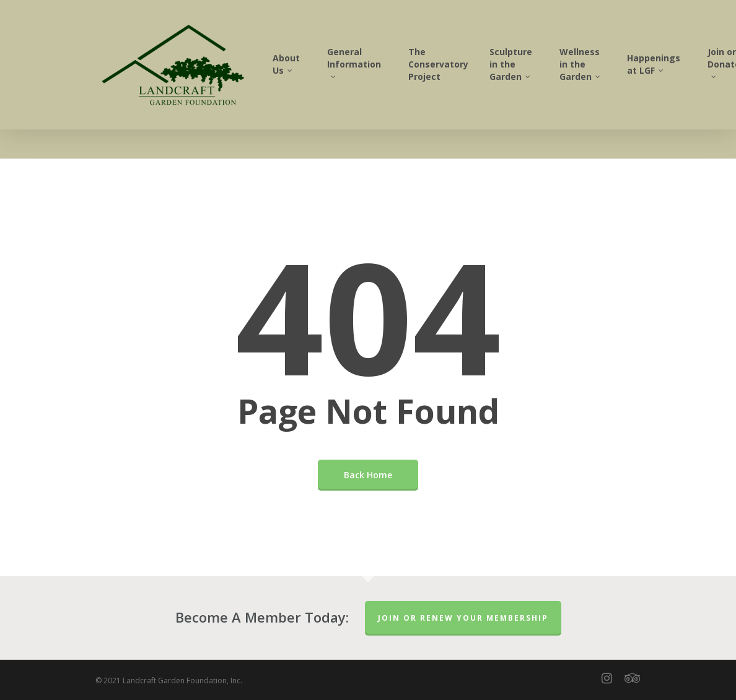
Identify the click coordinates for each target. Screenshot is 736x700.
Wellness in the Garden (605, 79)
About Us (311, 79)
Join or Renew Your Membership (463, 618)
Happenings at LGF (678, 79)
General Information (379, 76)
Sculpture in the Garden (536, 79)
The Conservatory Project (463, 79)
